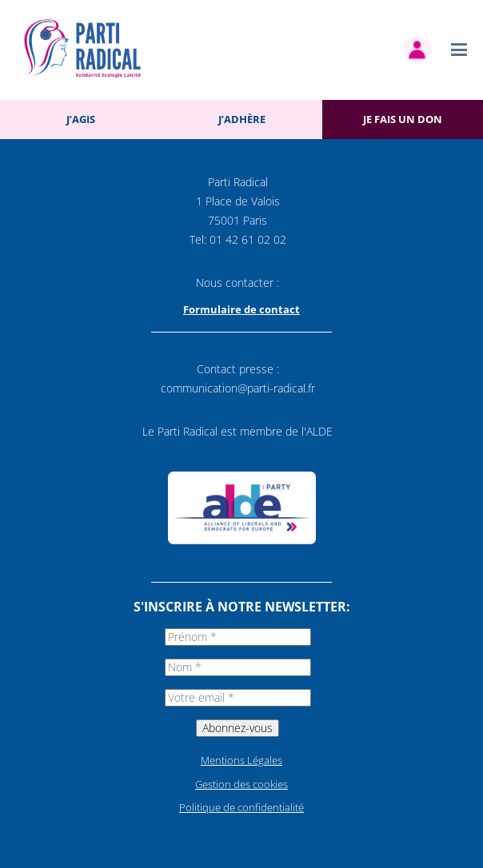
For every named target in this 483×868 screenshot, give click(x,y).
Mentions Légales (241, 760)
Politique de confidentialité (241, 807)
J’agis (81, 119)
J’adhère (242, 119)
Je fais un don (403, 119)
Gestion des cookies (241, 784)
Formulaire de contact (241, 309)
